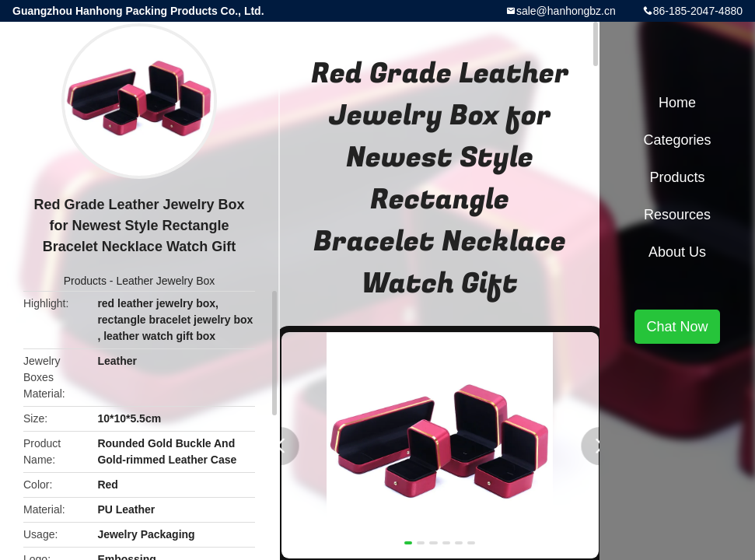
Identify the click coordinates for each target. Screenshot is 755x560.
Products (85, 281)
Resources (677, 215)
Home (677, 103)
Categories (677, 140)
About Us (677, 252)
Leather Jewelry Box (165, 281)
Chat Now (677, 327)
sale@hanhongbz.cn (566, 11)
